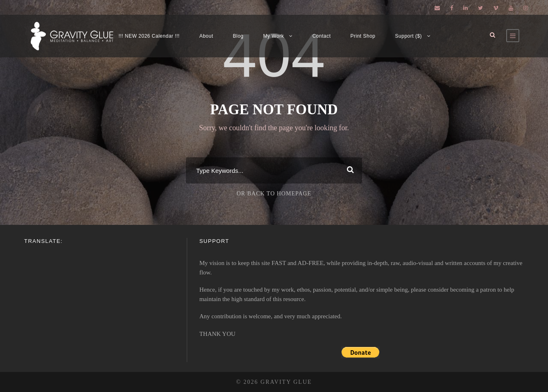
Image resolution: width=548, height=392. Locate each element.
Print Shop (363, 36)
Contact (322, 36)
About (206, 36)
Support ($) (409, 36)
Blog (238, 36)
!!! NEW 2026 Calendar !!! (149, 36)
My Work (274, 36)
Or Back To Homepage (274, 194)
